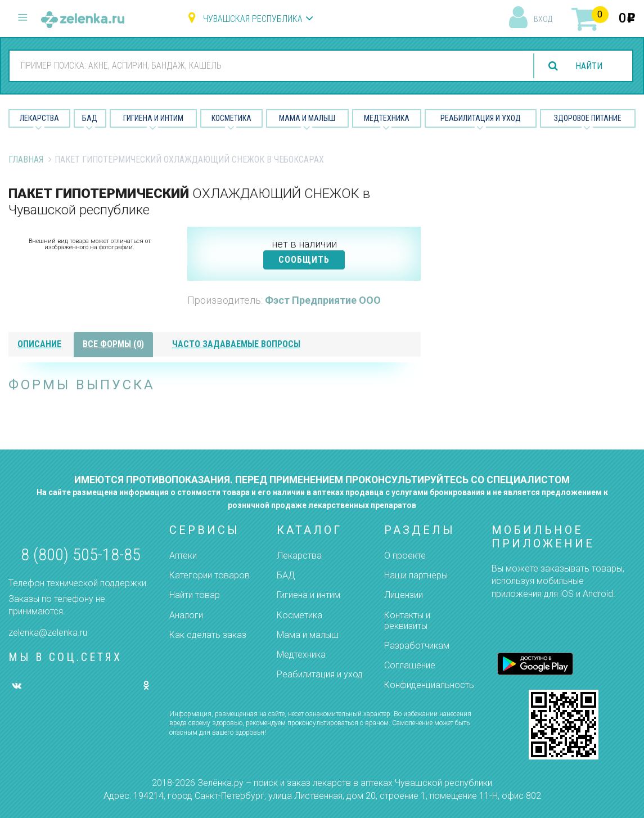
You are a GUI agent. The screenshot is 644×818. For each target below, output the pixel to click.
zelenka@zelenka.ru (48, 633)
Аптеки (183, 556)
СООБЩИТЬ (304, 260)
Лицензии (404, 595)
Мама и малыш (307, 118)
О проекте (405, 556)
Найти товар (195, 595)
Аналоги (186, 615)
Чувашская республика (253, 19)
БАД (90, 118)
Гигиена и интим (309, 595)
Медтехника (387, 118)
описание (39, 344)
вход (543, 19)
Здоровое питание (588, 118)
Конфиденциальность (429, 685)
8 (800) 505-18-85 (81, 554)
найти (589, 66)
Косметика (231, 118)
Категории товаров (210, 575)
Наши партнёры (416, 575)
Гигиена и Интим (153, 118)
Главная (26, 159)
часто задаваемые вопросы (236, 344)
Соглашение (410, 665)
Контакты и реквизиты (407, 621)
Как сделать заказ (208, 635)
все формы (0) (113, 344)
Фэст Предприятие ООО (323, 300)
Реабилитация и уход (481, 118)
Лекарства (39, 118)
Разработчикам (417, 646)
